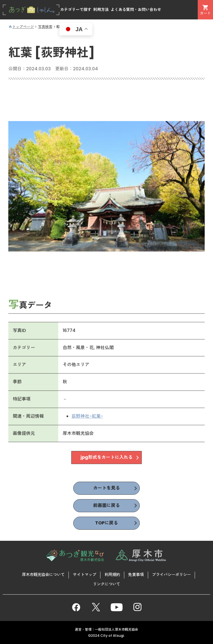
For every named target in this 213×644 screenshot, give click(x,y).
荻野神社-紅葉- (87, 417)
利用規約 (112, 575)
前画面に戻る (106, 505)
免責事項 (136, 575)
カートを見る (106, 488)
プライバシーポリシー (171, 575)
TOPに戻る (106, 523)
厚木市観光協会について (43, 575)
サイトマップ (85, 575)
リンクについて (106, 584)
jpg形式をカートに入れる (106, 459)
